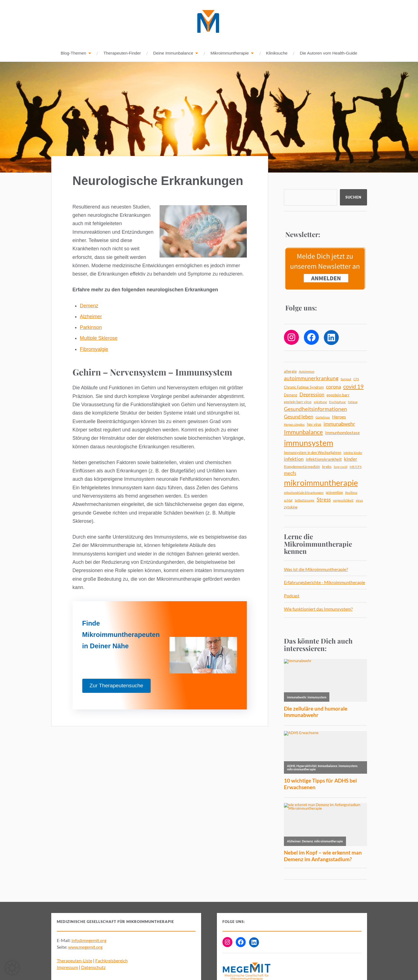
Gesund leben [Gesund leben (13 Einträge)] (299, 417)
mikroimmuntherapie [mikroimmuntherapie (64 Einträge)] (321, 483)
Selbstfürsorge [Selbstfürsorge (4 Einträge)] (305, 501)
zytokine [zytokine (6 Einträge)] (291, 507)
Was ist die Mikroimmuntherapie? (316, 569)
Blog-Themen (73, 53)
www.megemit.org (85, 947)
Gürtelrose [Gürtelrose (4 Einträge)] (323, 417)
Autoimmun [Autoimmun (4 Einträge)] (307, 372)
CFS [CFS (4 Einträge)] (356, 379)
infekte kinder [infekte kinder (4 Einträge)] (353, 453)
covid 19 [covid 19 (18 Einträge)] (353, 387)
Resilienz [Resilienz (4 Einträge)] (351, 493)
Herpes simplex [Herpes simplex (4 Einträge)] (294, 425)
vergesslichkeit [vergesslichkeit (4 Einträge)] (343, 501)
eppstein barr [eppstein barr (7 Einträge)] (338, 395)
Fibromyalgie (94, 349)
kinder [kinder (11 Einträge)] (351, 459)
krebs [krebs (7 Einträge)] (327, 467)
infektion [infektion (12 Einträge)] (294, 459)
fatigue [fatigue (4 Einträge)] (353, 402)
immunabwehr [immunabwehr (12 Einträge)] (339, 424)
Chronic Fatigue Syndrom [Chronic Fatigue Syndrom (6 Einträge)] (304, 387)
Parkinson (91, 328)
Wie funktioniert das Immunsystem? (318, 609)
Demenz (89, 306)
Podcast (292, 596)
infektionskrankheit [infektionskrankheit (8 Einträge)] (324, 459)
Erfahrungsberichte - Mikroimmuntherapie (325, 582)
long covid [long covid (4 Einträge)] (341, 467)
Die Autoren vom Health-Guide (328, 53)
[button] (12, 968)
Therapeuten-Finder (122, 53)
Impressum (67, 967)
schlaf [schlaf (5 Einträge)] (288, 501)
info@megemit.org (89, 941)
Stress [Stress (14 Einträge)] (324, 500)
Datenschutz (93, 967)
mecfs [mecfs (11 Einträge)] (290, 473)
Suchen (353, 197)
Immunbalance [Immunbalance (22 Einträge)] (303, 432)
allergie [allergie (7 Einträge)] (290, 371)
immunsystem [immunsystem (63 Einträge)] (309, 443)
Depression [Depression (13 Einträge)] (312, 395)
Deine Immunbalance (173, 53)
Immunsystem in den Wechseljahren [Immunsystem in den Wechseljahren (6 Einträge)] (313, 453)
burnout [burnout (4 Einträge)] (346, 379)
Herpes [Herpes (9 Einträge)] (339, 417)
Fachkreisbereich (111, 961)
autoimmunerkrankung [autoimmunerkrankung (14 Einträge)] (311, 379)
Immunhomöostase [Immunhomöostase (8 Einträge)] (343, 433)
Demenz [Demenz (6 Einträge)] (291, 395)
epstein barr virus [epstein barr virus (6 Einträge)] (298, 402)
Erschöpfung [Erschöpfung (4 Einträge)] (337, 402)
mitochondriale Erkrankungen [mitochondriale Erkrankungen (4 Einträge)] (304, 493)
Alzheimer (91, 317)
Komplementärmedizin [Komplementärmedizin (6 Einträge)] (302, 467)
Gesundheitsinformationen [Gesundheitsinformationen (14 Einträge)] (316, 409)
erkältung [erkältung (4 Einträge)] (320, 402)
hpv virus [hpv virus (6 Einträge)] (314, 425)
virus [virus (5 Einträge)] (359, 501)
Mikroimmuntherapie (230, 53)
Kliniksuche (277, 53)
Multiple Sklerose (99, 338)
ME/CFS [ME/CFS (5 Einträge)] (356, 467)
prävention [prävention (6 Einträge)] (334, 493)
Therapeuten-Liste (75, 961)
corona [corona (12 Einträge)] (334, 387)
